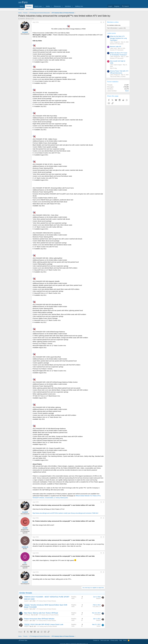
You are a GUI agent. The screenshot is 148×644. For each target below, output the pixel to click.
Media (48, 6)
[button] (43, 6)
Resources (57, 6)
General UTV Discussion (117, 44)
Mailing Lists (79, 6)
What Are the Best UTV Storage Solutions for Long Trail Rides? (118, 38)
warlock (99, 626)
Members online (113, 22)
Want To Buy (113, 68)
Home (22, 6)
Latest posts (111, 33)
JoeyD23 (22, 19)
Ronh (127, 91)
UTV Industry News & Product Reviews (46, 601)
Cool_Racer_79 (97, 607)
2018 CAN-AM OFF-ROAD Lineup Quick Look (47, 624)
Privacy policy (114, 640)
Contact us (96, 640)
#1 (103, 22)
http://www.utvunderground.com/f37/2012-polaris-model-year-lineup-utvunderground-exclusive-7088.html (65, 513)
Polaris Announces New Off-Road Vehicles (39, 619)
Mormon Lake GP (116, 46)
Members (68, 6)
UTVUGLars (27, 615)
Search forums (30, 9)
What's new (38, 6)
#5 (103, 553)
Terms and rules (105, 640)
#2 (103, 502)
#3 (103, 518)
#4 (103, 537)
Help (121, 640)
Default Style (23, 640)
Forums (29, 6)
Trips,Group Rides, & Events (118, 76)
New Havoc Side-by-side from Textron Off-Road (41, 613)
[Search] (125, 6)
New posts (21, 9)
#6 (103, 572)
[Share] (101, 22)
